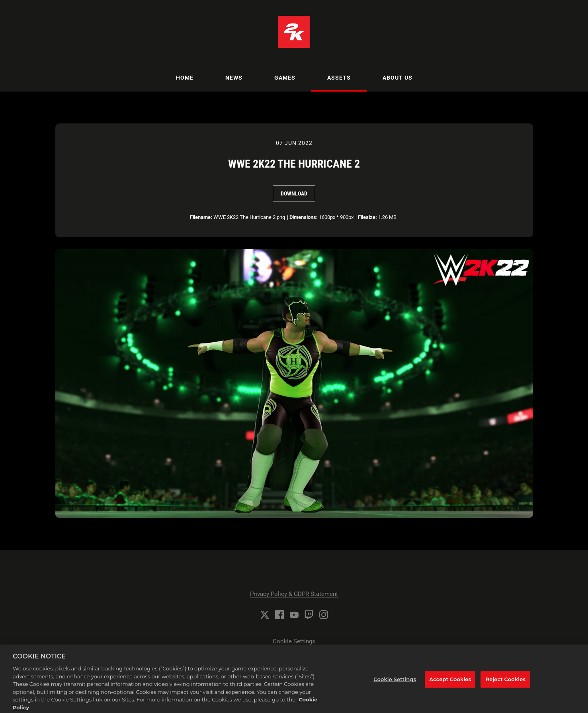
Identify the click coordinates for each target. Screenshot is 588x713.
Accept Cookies (450, 681)
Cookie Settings (294, 641)
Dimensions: (304, 217)
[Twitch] (309, 615)
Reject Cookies (506, 681)
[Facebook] (279, 615)
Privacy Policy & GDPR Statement (294, 594)
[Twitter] (265, 615)
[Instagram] (324, 615)
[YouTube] (294, 615)
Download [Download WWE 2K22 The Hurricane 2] (294, 193)
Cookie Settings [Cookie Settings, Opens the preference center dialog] (395, 681)
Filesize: (367, 217)
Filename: (201, 217)
